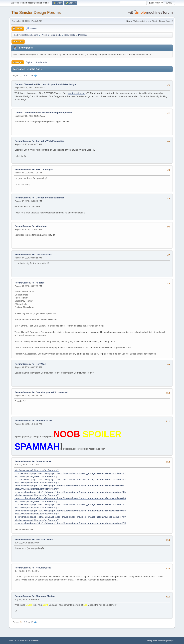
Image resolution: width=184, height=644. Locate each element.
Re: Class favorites (42, 254)
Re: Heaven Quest (41, 568)
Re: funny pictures (41, 461)
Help (149, 640)
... (29, 75)
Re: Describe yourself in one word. (50, 392)
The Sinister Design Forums (36, 12)
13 (32, 75)
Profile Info (18, 42)
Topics (29, 62)
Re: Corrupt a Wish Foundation (48, 141)
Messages (18, 62)
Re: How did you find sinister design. (57, 84)
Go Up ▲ (171, 640)
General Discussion (25, 84)
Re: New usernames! (43, 539)
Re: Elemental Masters (43, 596)
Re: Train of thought (42, 169)
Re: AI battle (38, 283)
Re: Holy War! (39, 364)
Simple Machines (32, 640)
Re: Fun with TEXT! (42, 421)
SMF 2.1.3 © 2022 (16, 640)
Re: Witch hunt (39, 226)
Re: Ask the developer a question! (55, 113)
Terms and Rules (159, 640)
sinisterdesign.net (76, 93)
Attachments (41, 62)
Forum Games (22, 141)
